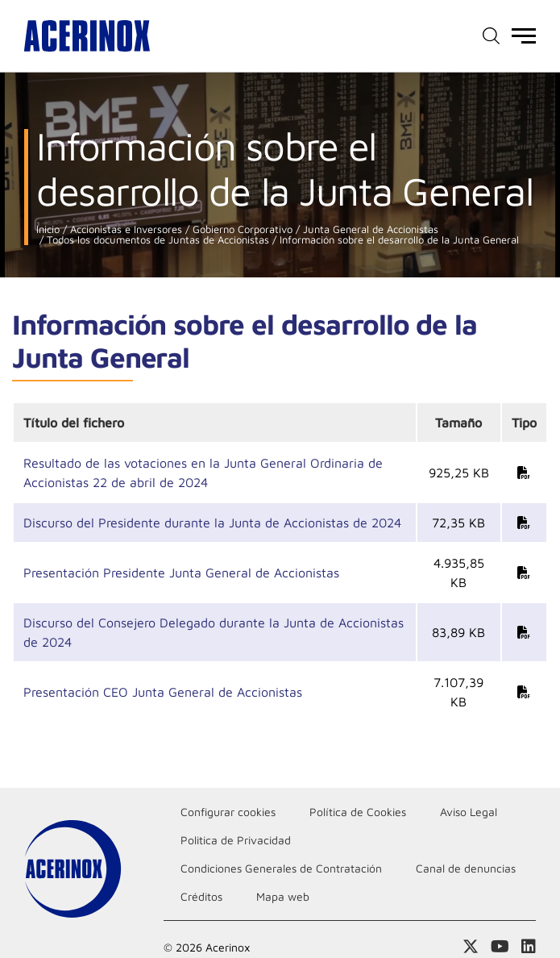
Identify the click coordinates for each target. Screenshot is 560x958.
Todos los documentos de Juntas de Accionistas (156, 240)
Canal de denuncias (466, 868)
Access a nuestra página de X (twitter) (471, 947)
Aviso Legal (469, 812)
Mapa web (283, 896)
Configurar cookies (228, 812)
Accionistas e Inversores (124, 229)
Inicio (48, 229)
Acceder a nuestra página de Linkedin (529, 947)
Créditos (201, 896)
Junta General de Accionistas (369, 229)
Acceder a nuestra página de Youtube (500, 947)
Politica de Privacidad (236, 840)
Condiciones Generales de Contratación (281, 868)
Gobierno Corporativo (241, 229)
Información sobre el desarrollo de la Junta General (398, 240)
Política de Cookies (358, 812)
